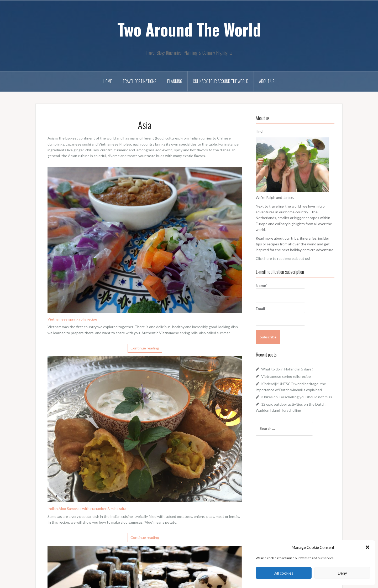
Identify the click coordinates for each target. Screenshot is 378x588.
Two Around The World (189, 29)
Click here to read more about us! (283, 258)
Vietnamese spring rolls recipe (72, 319)
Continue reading (145, 348)
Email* (280, 316)
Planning (175, 81)
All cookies (284, 573)
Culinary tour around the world (221, 81)
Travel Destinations (140, 81)
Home (108, 81)
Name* (280, 293)
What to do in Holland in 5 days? (287, 369)
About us (267, 81)
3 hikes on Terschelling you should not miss (297, 397)
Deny (342, 573)
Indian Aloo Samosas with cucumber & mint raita (87, 509)
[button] (367, 547)
